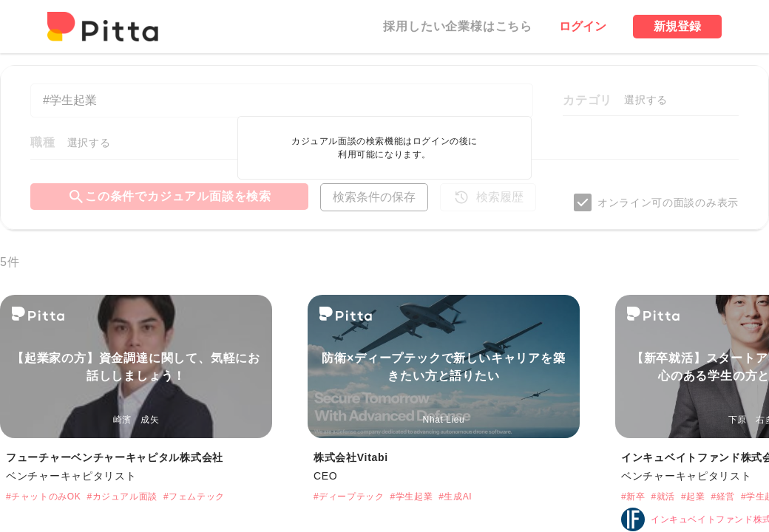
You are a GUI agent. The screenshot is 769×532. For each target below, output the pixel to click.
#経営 (722, 497)
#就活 (663, 497)
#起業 (693, 497)
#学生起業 (411, 497)
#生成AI (455, 497)
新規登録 (677, 26)
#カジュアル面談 (122, 497)
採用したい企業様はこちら (458, 26)
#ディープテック (349, 497)
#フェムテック (194, 497)
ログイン (583, 26)
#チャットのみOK (43, 497)
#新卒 (633, 497)
